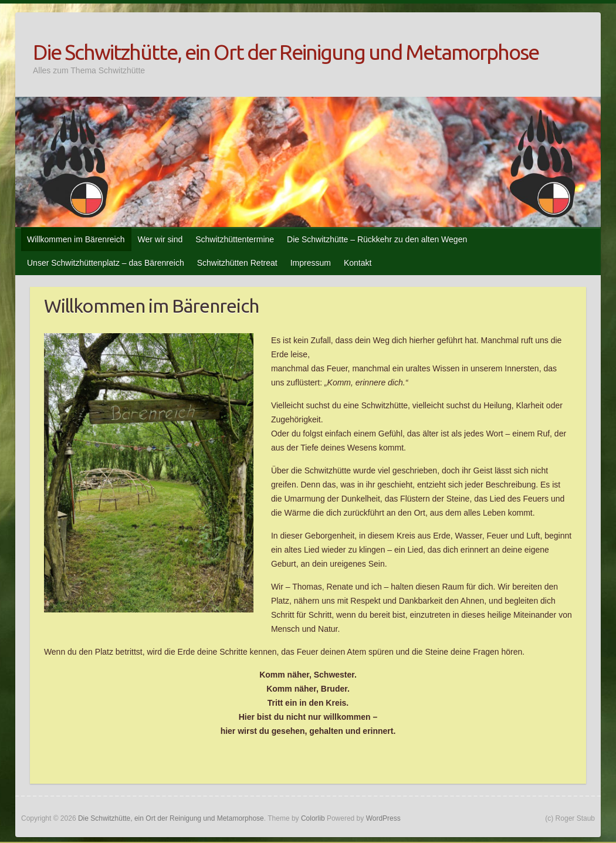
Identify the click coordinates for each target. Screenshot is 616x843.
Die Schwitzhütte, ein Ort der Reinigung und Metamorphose (286, 52)
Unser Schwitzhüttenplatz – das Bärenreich (106, 263)
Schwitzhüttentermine (235, 239)
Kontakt (358, 263)
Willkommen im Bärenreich (76, 239)
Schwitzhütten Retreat (237, 263)
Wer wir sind (160, 239)
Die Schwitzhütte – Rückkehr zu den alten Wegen (377, 239)
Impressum (311, 263)
